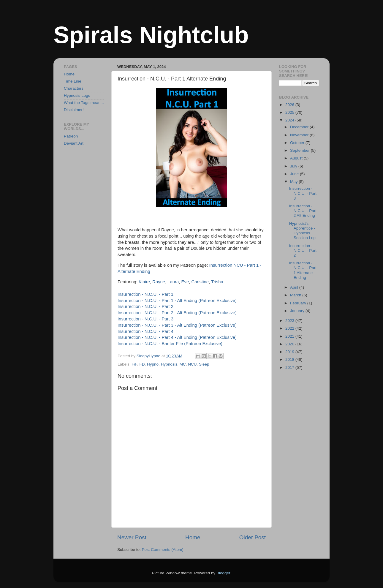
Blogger (223, 573)
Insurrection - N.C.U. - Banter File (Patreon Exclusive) (170, 344)
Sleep (204, 364)
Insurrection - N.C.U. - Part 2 (145, 306)
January (298, 311)
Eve (185, 282)
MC (183, 364)
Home (193, 537)
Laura (173, 282)
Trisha (217, 282)
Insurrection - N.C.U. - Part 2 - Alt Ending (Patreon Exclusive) (177, 313)
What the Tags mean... (84, 103)
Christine (200, 282)
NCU (192, 364)
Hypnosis (169, 364)
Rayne (159, 282)
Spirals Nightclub (151, 35)
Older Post (253, 537)
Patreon (71, 136)
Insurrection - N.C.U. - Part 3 (145, 319)
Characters (74, 88)
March (296, 295)
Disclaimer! (74, 110)
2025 (290, 112)
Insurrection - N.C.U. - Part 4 (145, 331)
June (295, 174)
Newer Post (132, 537)
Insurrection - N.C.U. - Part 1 (145, 294)
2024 (290, 120)
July (294, 166)
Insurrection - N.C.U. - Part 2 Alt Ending (303, 211)
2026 (290, 105)
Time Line (73, 81)
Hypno (153, 364)
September (300, 150)
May (294, 182)
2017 (290, 368)
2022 (290, 328)
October (298, 143)
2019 (290, 352)
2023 (290, 321)
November (300, 135)
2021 (290, 336)
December (300, 127)
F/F (134, 364)
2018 (290, 359)
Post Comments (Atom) (163, 550)
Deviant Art (74, 143)
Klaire (144, 282)
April (295, 287)
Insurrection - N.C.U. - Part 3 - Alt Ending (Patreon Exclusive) (177, 325)
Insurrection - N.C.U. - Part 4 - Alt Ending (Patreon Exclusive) (177, 337)
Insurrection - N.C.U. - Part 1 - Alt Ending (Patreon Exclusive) (177, 301)
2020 (290, 344)
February (299, 303)
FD (142, 364)
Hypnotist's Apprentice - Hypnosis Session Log (302, 231)
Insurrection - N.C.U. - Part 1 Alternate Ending (303, 270)
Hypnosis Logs (77, 95)
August (297, 158)
